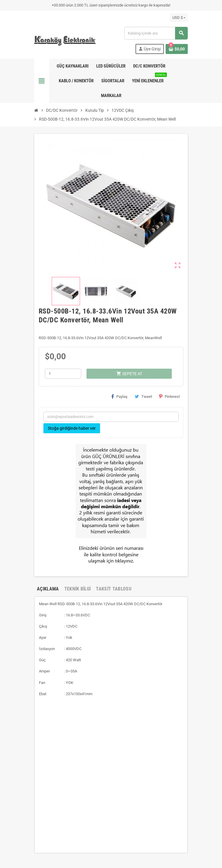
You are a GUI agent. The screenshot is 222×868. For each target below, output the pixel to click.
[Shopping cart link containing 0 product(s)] (177, 49)
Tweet (143, 396)
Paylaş (119, 396)
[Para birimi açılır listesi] (179, 18)
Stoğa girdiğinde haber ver (72, 428)
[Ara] (156, 33)
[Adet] (63, 374)
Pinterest (169, 396)
